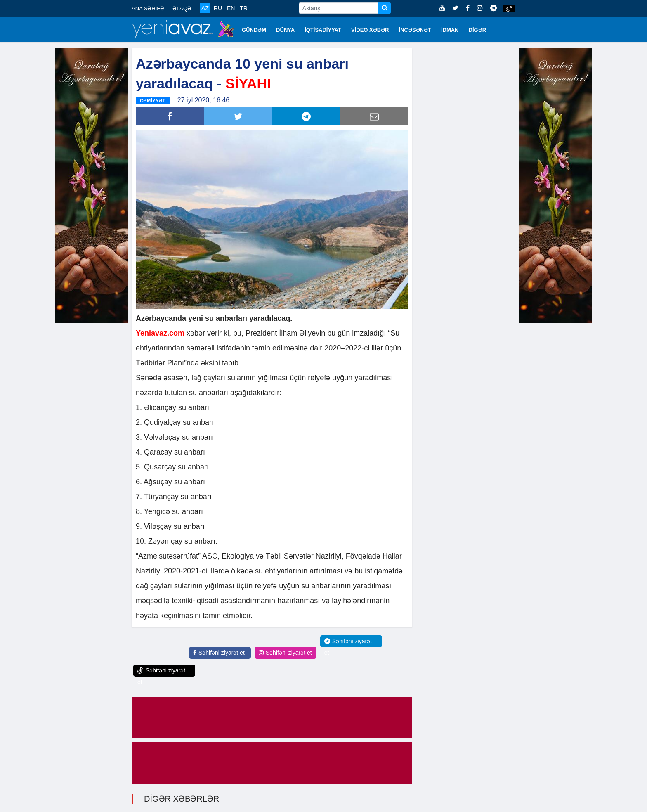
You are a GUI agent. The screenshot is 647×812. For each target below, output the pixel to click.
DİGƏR (478, 30)
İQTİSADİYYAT (323, 30)
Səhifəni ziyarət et (219, 653)
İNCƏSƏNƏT (415, 30)
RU (218, 8)
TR (244, 8)
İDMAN (450, 30)
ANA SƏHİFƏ (148, 8)
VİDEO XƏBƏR (370, 30)
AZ (205, 8)
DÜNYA (285, 30)
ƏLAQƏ (182, 8)
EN (231, 8)
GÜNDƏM (254, 30)
